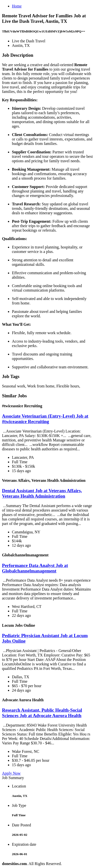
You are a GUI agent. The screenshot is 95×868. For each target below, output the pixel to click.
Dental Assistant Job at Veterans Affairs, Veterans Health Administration (42, 493)
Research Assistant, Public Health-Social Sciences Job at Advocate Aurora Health (42, 713)
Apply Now (11, 773)
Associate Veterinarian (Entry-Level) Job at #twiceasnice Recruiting (45, 419)
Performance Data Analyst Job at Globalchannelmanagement (35, 568)
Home (17, 6)
